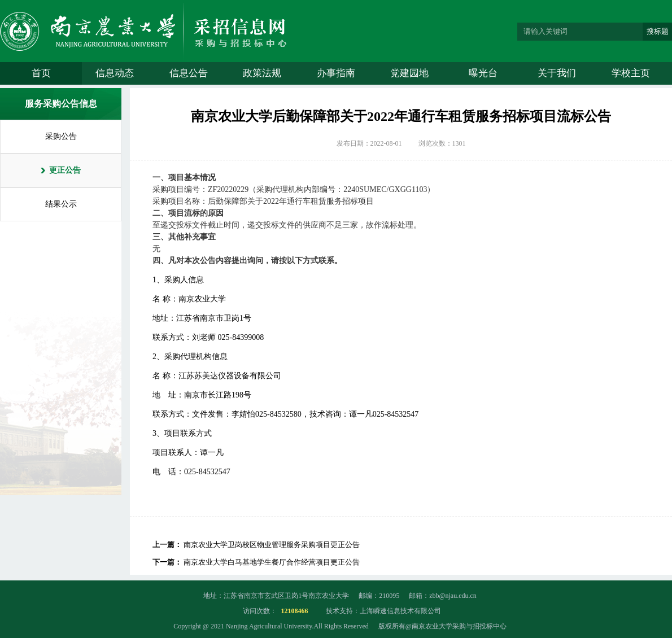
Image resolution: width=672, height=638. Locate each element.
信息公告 (189, 73)
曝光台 (483, 73)
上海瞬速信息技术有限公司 (400, 611)
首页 (41, 73)
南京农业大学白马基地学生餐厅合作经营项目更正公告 (272, 562)
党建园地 (409, 73)
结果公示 (61, 204)
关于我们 (557, 73)
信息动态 (115, 73)
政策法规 (262, 73)
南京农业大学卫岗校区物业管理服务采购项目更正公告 (272, 545)
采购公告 (61, 136)
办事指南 (336, 73)
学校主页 (631, 73)
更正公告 (65, 170)
